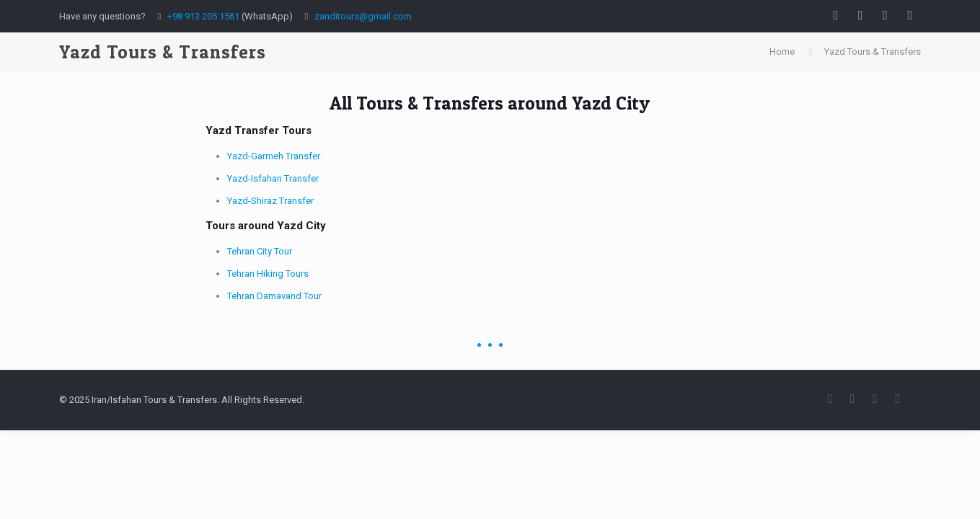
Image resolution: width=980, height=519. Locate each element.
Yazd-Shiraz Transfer (270, 201)
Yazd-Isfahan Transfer (273, 178)
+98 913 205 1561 (203, 16)
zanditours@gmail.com (363, 16)
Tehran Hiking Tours (268, 274)
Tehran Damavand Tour (274, 296)
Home (782, 52)
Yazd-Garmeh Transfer (274, 156)
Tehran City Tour (260, 251)
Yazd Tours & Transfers (873, 52)
